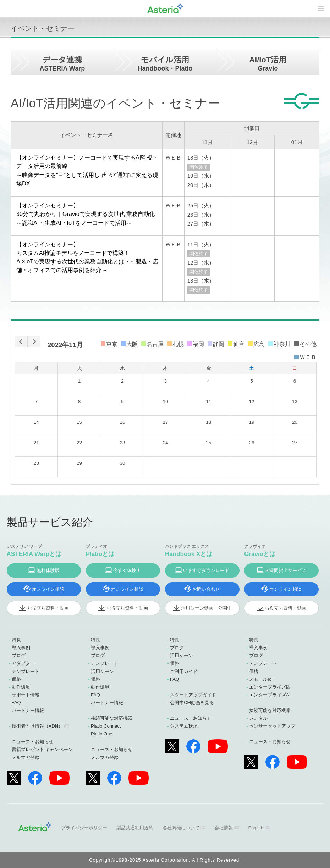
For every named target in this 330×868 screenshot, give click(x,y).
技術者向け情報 (37, 726)
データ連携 (62, 64)
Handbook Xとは (189, 554)
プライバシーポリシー (84, 828)
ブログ (19, 655)
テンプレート (26, 671)
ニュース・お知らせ (32, 742)
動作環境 (21, 687)
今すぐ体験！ (127, 570)
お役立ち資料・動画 (48, 608)
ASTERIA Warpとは (34, 554)
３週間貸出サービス (285, 570)
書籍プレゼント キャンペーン (42, 749)
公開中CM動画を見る (192, 703)
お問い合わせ (206, 589)
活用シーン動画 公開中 (206, 608)
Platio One (102, 734)
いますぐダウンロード (206, 570)
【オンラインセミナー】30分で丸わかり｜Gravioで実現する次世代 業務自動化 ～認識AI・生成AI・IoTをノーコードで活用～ (86, 214)
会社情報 (224, 828)
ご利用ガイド (184, 671)
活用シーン (102, 671)
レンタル (258, 718)
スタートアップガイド (193, 695)
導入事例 (21, 648)
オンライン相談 (48, 589)
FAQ (16, 703)
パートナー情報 (28, 710)
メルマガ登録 (26, 758)
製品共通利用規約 (135, 828)
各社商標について (181, 828)
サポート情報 (26, 695)
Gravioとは (260, 554)
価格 (16, 679)
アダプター (23, 663)
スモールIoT (262, 679)
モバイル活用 (165, 64)
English (256, 828)
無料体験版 (48, 570)
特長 (16, 640)
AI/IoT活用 (268, 64)
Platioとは (100, 554)
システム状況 (184, 726)
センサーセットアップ (272, 726)
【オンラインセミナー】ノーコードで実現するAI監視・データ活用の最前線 (87, 171)
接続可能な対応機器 (112, 718)
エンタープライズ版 (270, 687)
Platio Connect (106, 726)
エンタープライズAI (270, 695)
